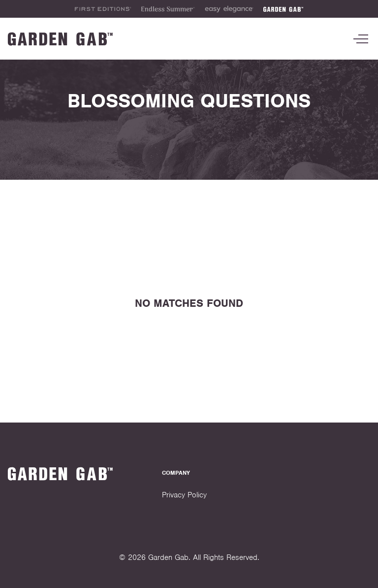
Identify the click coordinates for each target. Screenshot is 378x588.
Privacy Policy (184, 495)
